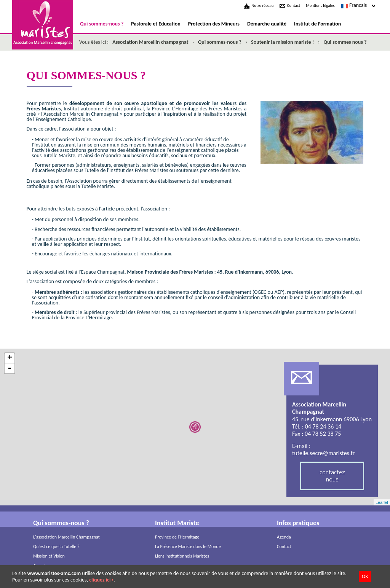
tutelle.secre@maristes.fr (323, 453)
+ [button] (10, 358)
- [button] (10, 368)
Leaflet (382, 502)
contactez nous (332, 476)
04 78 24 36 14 (323, 426)
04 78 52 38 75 (323, 434)
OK (365, 576)
